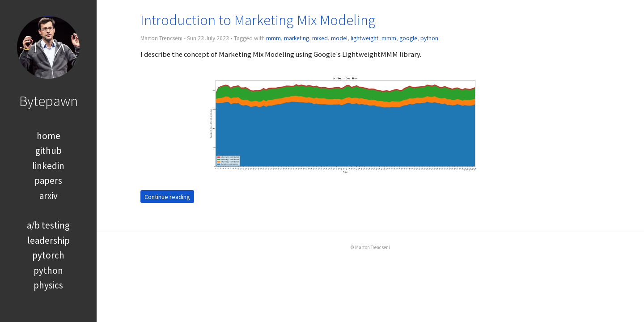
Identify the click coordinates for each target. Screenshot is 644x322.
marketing (297, 38)
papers (48, 180)
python (48, 270)
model (339, 38)
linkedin (48, 166)
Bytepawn (49, 101)
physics (48, 285)
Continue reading (167, 196)
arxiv (49, 196)
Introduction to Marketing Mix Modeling (258, 20)
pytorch (48, 255)
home (49, 136)
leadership (49, 240)
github (49, 150)
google (408, 38)
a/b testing (48, 225)
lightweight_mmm (373, 38)
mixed (320, 38)
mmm (273, 38)
